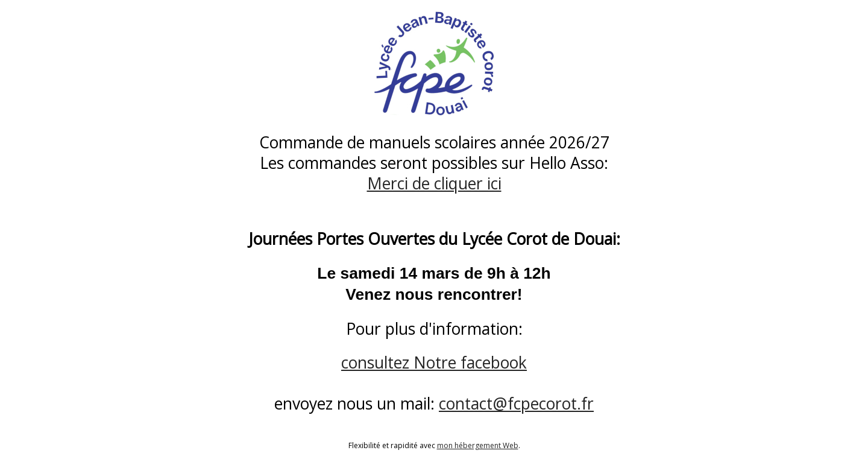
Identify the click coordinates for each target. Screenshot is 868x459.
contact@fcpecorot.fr (516, 404)
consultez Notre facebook (434, 362)
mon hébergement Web (478, 445)
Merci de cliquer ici (434, 183)
